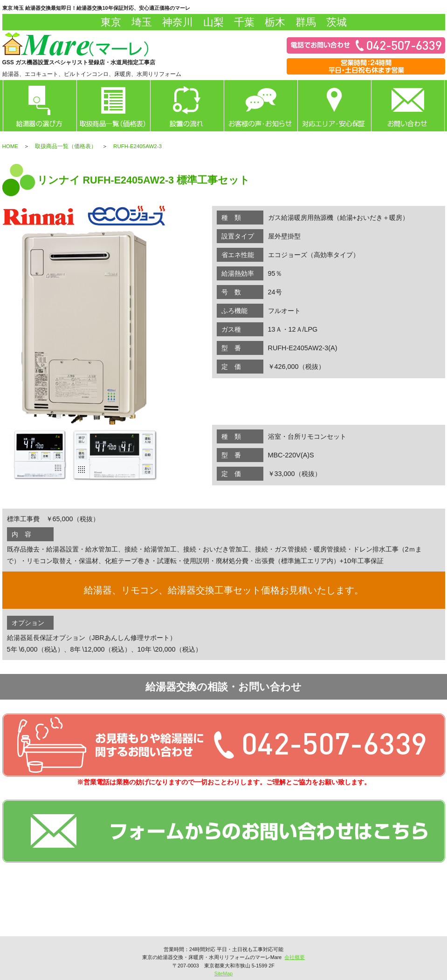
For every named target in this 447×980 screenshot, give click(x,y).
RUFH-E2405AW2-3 (138, 146)
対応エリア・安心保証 (334, 106)
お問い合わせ (408, 106)
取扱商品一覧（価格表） (66, 146)
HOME (10, 146)
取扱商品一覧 (113, 106)
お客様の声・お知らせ (261, 106)
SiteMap (224, 973)
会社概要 (295, 957)
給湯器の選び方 (40, 106)
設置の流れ (187, 106)
